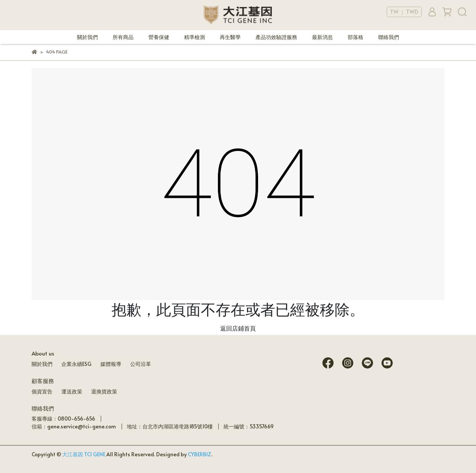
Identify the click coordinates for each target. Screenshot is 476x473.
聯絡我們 (389, 37)
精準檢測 (194, 37)
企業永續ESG (76, 364)
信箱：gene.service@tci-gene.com (74, 426)
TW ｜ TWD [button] (404, 12)
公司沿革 (141, 364)
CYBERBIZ (200, 454)
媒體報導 (111, 364)
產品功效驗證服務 (276, 37)
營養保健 (159, 37)
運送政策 (72, 391)
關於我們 (87, 37)
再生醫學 (230, 37)
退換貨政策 (104, 391)
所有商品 (123, 37)
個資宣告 (42, 391)
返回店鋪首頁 (238, 328)
